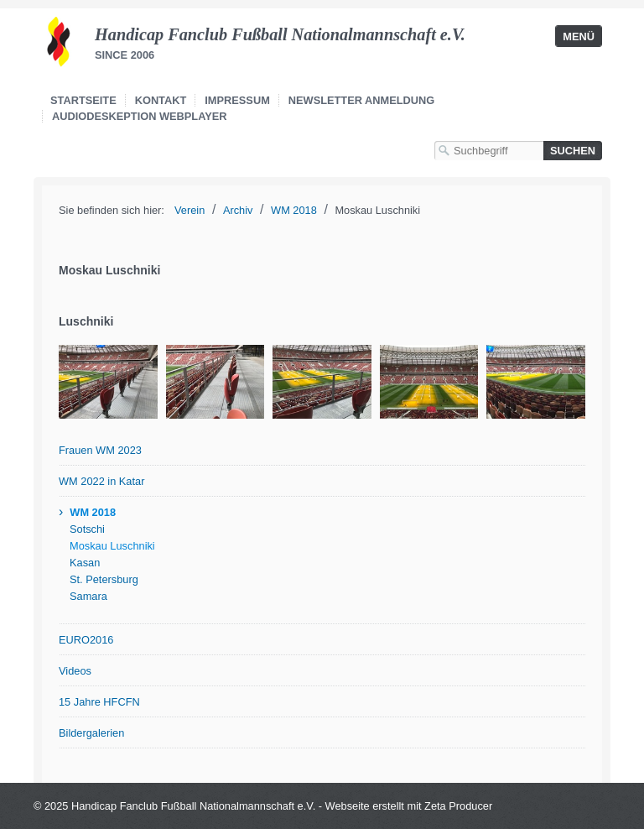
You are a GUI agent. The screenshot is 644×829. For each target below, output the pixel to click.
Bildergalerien (91, 733)
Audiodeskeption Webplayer (140, 116)
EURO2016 (86, 640)
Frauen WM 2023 (100, 450)
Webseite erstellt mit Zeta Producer (409, 806)
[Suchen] (573, 151)
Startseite (83, 100)
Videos (75, 671)
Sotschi (87, 529)
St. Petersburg (104, 579)
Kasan (85, 563)
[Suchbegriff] (489, 151)
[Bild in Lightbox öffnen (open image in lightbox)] (108, 382)
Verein (190, 210)
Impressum (237, 100)
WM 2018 (93, 512)
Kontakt (161, 100)
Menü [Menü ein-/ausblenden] (579, 36)
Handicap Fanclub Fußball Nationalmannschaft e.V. (280, 34)
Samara (88, 596)
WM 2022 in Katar (101, 481)
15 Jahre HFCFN (99, 702)
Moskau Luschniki (112, 546)
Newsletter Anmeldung (361, 100)
